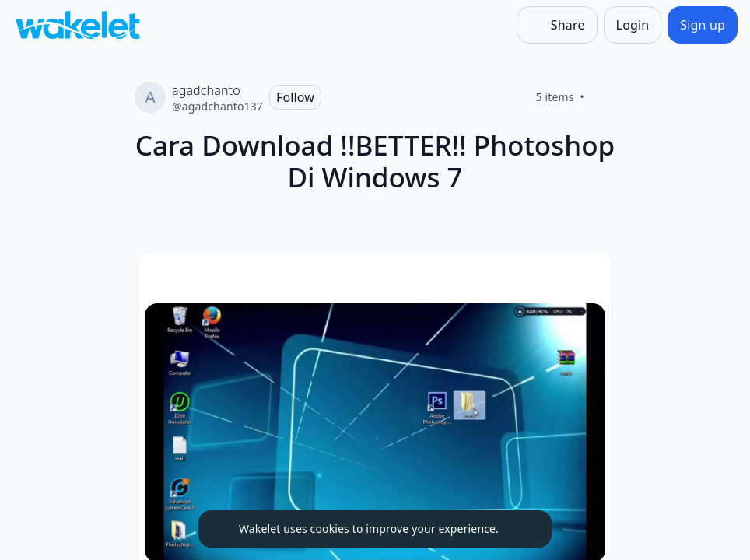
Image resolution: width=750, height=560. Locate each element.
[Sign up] (703, 25)
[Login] (633, 25)
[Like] (603, 97)
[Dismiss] (520, 529)
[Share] (557, 25)
